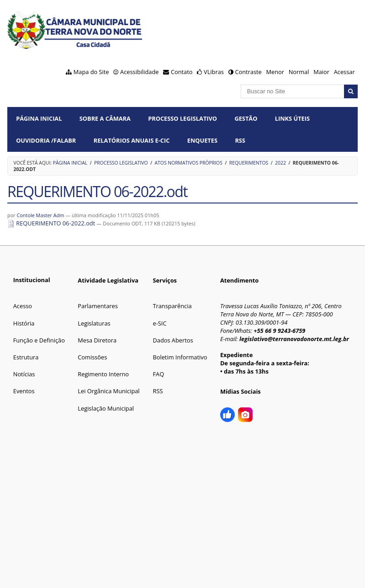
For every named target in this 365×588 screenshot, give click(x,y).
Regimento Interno (103, 374)
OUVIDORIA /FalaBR (46, 140)
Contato (182, 72)
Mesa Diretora (97, 340)
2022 (280, 163)
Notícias (24, 374)
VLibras (214, 72)
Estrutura (26, 357)
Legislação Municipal (106, 408)
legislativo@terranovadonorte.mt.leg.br (294, 339)
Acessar (344, 72)
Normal (299, 72)
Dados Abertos (173, 340)
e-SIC (159, 323)
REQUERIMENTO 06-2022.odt (52, 223)
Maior (321, 72)
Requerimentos (249, 163)
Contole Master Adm (40, 215)
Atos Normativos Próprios (189, 163)
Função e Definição (39, 340)
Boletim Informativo (180, 357)
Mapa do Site (91, 72)
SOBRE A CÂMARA (105, 118)
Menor (275, 72)
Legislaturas (94, 323)
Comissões (92, 357)
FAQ (158, 374)
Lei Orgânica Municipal (108, 391)
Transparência (172, 306)
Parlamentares (98, 306)
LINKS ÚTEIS (292, 118)
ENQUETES (202, 140)
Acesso (23, 306)
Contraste (248, 72)
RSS (240, 140)
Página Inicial (39, 118)
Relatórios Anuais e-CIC (132, 140)
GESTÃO (246, 118)
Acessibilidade (139, 72)
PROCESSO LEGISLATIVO (182, 118)
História (24, 323)
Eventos (24, 391)
